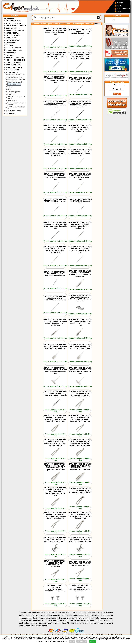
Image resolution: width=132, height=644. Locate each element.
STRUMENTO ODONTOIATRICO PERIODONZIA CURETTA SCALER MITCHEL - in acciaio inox (80, 153)
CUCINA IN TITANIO (13, 35)
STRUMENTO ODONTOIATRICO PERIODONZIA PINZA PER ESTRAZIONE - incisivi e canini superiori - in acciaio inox (55, 418)
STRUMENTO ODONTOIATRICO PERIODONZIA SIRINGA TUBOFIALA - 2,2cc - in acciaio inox (55, 394)
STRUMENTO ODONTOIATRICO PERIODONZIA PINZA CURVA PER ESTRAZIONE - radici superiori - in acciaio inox (80, 467)
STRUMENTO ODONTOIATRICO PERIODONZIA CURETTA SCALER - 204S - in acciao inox (80, 80)
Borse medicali (12, 33)
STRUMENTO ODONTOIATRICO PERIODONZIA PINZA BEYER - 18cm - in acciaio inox (80, 564)
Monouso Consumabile (15, 60)
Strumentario (12, 72)
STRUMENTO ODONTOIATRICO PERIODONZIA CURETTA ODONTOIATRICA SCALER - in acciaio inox (55, 153)
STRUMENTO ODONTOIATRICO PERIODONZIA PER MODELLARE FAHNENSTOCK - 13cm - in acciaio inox (80, 104)
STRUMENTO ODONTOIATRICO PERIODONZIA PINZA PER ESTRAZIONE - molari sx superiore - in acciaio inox (80, 443)
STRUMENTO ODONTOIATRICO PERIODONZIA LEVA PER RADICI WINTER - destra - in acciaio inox (55, 371)
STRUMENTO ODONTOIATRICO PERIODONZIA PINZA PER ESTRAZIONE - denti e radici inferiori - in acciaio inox (55, 515)
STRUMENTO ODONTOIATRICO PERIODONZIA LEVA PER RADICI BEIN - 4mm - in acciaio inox (80, 347)
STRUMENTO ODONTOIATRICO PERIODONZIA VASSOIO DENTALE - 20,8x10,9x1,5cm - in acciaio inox (80, 298)
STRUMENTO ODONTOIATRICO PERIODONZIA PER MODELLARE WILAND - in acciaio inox (80, 31)
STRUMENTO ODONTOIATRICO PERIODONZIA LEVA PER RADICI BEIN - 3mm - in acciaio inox (55, 347)
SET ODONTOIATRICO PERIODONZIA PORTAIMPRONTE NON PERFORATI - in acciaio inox (55, 588)
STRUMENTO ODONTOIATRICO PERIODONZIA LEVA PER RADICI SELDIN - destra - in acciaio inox (80, 322)
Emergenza (10, 43)
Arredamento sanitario (16, 26)
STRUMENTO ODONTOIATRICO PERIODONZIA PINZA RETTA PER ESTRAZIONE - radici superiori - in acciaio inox (55, 467)
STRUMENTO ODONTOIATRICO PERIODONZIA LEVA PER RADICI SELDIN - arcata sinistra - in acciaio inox (55, 322)
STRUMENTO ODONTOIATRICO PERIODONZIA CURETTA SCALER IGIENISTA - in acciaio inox (55, 104)
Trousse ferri (12, 101)
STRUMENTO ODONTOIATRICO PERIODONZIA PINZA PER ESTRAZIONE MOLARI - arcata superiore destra (55, 443)
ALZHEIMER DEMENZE (14, 23)
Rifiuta (72, 641)
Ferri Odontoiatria (14, 84)
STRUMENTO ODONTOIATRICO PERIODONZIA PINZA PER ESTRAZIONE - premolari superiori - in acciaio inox (80, 418)
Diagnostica (11, 38)
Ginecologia (11, 53)
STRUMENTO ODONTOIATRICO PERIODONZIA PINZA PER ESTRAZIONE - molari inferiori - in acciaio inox (80, 491)
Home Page (9, 19)
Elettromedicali (13, 40)
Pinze (9, 89)
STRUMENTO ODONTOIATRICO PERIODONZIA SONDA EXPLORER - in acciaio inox (55, 274)
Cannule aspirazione (15, 77)
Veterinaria (11, 113)
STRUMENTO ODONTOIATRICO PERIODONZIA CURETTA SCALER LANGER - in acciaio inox (55, 177)
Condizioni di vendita (123, 8)
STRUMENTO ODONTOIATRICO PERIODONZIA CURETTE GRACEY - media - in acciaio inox (80, 250)
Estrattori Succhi (13, 48)
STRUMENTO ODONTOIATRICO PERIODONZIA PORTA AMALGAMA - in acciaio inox (55, 298)
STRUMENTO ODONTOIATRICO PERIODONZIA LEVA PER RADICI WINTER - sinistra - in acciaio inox (80, 371)
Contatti (120, 6)
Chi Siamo (120, 3)
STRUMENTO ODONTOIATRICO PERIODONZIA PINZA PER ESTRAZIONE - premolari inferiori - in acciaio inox (80, 394)
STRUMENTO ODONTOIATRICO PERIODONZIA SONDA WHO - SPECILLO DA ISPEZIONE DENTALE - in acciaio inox (80, 56)
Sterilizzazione (12, 70)
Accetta (93, 641)
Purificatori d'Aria (13, 65)
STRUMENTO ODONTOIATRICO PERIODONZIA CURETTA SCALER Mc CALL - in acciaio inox (55, 128)
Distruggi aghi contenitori (16, 80)
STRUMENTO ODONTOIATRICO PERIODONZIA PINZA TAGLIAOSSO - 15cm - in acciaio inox (55, 564)
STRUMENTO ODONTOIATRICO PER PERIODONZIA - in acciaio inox (55, 201)
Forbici (10, 87)
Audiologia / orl (12, 28)
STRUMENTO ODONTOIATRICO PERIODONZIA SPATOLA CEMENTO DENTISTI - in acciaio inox (55, 56)
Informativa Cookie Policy (59, 641)
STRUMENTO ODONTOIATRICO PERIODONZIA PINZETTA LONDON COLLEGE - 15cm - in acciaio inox (80, 274)
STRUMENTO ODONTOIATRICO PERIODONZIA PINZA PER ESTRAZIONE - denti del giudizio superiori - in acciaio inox (55, 492)
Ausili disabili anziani (15, 31)
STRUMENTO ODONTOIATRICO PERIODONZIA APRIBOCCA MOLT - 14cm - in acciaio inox (80, 540)
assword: (117, 89)
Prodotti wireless (13, 62)
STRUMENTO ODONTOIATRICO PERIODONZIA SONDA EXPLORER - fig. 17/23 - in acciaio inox (80, 128)
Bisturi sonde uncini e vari (16, 75)
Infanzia (9, 55)
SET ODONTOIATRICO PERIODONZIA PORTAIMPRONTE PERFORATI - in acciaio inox (80, 588)
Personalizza (82, 641)
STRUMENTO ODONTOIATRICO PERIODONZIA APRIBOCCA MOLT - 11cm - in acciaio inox (55, 540)
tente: (117, 85)
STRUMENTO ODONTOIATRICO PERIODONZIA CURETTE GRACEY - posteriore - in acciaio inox (80, 225)
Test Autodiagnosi (13, 111)
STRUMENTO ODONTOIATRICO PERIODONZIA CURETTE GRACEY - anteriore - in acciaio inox (55, 80)
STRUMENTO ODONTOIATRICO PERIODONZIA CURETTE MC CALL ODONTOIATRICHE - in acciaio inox (55, 250)
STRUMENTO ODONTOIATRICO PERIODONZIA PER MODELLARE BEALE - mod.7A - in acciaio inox (55, 31)
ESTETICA (9, 45)
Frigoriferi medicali (14, 50)
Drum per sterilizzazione (16, 82)
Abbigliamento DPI (13, 21)
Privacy (119, 11)
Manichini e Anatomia (15, 58)
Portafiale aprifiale (14, 92)
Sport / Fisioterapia (14, 67)
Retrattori (11, 94)
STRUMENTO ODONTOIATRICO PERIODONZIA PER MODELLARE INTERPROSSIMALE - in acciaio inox (55, 225)
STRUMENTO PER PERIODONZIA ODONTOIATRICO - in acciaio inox (80, 201)
